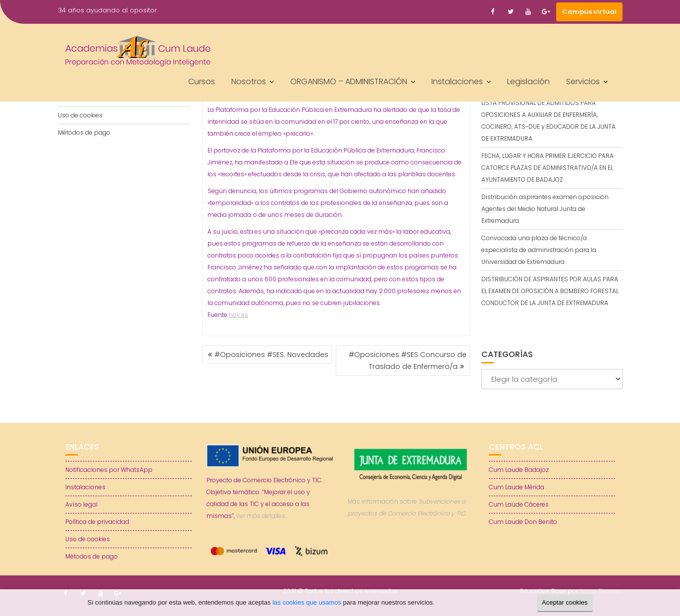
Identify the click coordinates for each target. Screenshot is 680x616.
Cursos (202, 81)
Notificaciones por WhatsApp (109, 470)
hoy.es (238, 315)
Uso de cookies (80, 115)
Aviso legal (81, 504)
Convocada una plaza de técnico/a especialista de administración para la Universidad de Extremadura (539, 250)
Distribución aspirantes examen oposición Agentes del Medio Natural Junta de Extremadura (545, 209)
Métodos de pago (84, 132)
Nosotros (249, 81)
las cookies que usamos (307, 602)
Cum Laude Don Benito (523, 522)
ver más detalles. (261, 516)
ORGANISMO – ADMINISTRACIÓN (349, 81)
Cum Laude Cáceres (519, 504)
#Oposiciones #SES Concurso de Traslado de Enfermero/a (408, 360)
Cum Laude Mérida (517, 487)
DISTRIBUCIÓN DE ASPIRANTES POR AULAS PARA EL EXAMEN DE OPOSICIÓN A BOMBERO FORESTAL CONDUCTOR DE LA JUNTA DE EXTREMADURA (550, 291)
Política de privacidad (97, 522)
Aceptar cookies (565, 602)
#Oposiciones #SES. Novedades (271, 355)
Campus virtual (589, 12)
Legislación (528, 81)
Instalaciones (457, 81)
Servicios (583, 81)
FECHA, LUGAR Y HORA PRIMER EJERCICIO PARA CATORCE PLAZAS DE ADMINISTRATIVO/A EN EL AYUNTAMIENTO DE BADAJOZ (548, 168)
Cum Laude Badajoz (519, 470)
